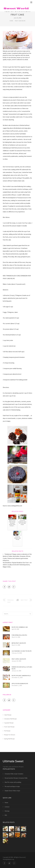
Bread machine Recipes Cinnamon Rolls (16, 778)
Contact (7, 807)
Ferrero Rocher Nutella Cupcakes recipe (22, 668)
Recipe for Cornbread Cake (20, 627)
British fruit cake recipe (19, 643)
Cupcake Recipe (9, 723)
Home (11, 21)
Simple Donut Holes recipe (12, 791)
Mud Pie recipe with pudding (13, 782)
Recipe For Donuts (10, 735)
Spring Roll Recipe (9, 739)
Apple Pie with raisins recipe (20, 684)
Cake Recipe (8, 715)
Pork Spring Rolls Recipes (19, 635)
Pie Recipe (7, 731)
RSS (6, 815)
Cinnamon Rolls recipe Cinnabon (14, 774)
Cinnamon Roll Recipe (10, 719)
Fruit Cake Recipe (20, 21)
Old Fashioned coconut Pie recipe (22, 651)
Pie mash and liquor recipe (12, 786)
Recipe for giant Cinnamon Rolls (21, 676)
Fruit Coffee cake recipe (19, 659)
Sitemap (7, 811)
